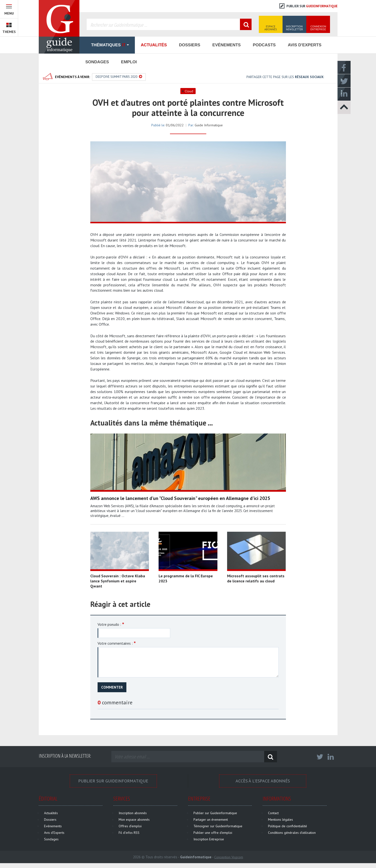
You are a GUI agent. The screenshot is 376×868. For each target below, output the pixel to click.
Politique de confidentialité (288, 826)
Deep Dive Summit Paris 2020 (119, 77)
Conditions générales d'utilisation (292, 833)
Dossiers (190, 45)
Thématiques (107, 45)
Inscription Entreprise (209, 839)
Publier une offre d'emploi (213, 833)
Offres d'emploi (130, 826)
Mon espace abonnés (134, 820)
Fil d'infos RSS (129, 833)
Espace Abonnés (271, 28)
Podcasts (264, 45)
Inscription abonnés (133, 813)
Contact (273, 813)
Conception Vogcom (229, 857)
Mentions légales (280, 820)
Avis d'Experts (305, 45)
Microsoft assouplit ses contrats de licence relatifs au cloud (256, 578)
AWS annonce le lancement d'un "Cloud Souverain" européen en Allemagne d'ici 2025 (180, 498)
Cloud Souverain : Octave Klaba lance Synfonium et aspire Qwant (118, 581)
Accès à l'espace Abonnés (263, 781)
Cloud (189, 91)
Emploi (129, 62)
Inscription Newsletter (294, 28)
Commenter (112, 687)
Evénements (226, 45)
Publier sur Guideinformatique (113, 781)
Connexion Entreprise (318, 28)
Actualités (154, 45)
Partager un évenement (211, 820)
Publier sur (308, 6)
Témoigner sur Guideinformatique (218, 826)
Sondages (97, 62)
